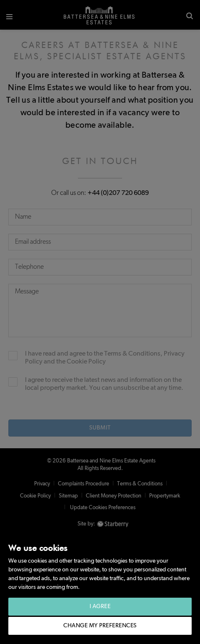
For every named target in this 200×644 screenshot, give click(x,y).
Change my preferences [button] (100, 626)
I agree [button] (100, 606)
